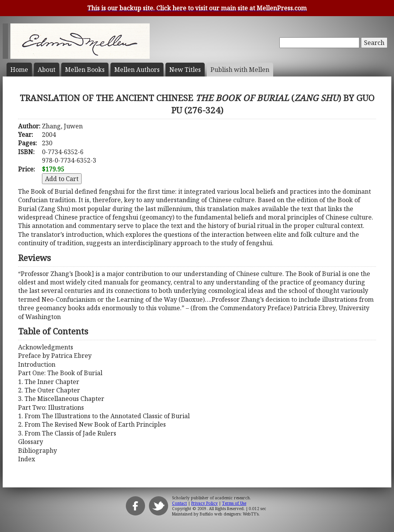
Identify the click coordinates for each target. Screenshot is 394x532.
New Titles (185, 70)
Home (19, 70)
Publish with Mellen (240, 70)
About (47, 70)
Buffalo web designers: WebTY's (229, 514)
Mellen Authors (137, 70)
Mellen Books (85, 70)
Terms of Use (234, 503)
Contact (179, 503)
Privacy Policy (205, 503)
